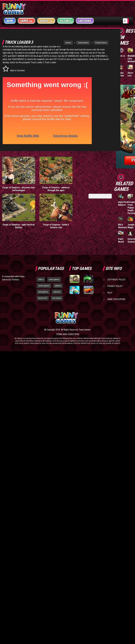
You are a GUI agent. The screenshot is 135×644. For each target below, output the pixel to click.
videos (41, 279)
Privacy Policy (115, 286)
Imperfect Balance (123, 203)
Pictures (65, 21)
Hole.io (121, 56)
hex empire (57, 298)
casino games (44, 286)
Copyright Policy (116, 280)
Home (10, 21)
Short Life (130, 74)
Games (60, 43)
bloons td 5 (43, 298)
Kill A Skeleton (122, 226)
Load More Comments (100, 194)
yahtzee (58, 286)
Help (110, 293)
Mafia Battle (121, 74)
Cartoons (85, 21)
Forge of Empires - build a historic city (42, 216)
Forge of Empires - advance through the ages (42, 186)
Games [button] (26, 21)
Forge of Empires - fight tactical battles (14, 216)
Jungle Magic (131, 226)
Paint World (121, 240)
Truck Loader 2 (53, 66)
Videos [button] (46, 21)
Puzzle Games (92, 43)
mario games (54, 279)
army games (43, 292)
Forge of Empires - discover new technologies (14, 186)
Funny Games (75, 43)
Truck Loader (65, 66)
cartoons (57, 292)
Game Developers (116, 299)
